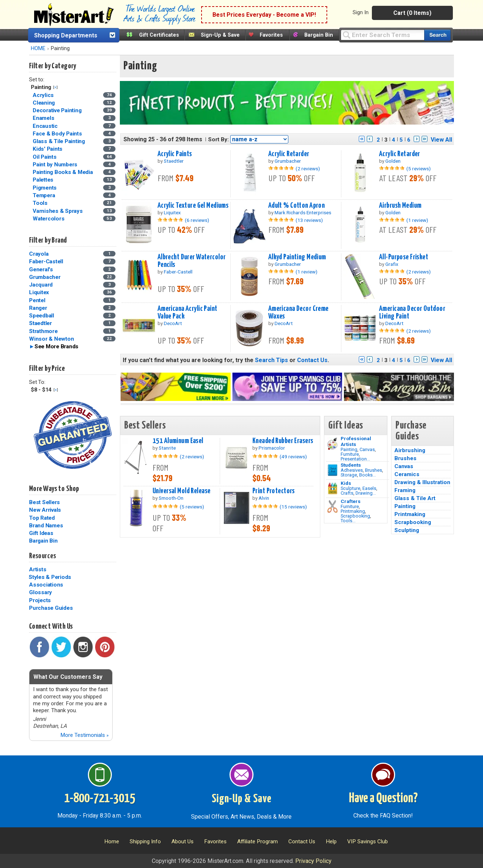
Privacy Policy (313, 861)
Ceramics (407, 474)
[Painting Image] (332, 444)
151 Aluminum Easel (178, 441)
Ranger (38, 308)
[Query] (382, 35)
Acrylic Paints (175, 154)
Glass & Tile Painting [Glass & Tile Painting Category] (60, 141)
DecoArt (173, 323)
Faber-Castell (46, 261)
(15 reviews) (293, 507)
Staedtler (40, 323)
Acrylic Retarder (289, 154)
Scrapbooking (355, 516)
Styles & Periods (50, 577)
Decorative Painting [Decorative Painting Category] (58, 110)
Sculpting (407, 530)
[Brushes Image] (332, 470)
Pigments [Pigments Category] (45, 188)
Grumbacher (45, 277)
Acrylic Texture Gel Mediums (193, 206)
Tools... (348, 521)
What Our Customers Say (68, 677)
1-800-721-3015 (100, 799)
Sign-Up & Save (220, 35)
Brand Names (46, 526)
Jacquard (41, 285)
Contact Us (312, 360)
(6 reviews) (197, 220)
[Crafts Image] (332, 488)
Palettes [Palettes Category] (44, 180)
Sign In (361, 12)
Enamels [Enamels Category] (44, 118)
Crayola (39, 254)
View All (441, 140)
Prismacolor (272, 448)
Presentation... (355, 459)
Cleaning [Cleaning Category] (44, 103)
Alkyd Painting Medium (297, 257)
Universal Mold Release (182, 491)
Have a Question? (383, 799)
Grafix (392, 264)
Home (112, 841)
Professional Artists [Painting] (356, 441)
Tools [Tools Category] (41, 203)
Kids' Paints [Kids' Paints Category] (48, 149)
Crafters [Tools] (351, 501)
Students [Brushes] (351, 465)
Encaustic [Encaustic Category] (46, 126)
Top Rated (42, 518)
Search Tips (271, 360)
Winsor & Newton (51, 339)
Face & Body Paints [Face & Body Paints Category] (58, 134)
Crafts (347, 493)
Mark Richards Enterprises (303, 212)
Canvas (367, 449)
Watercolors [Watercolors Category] (49, 219)
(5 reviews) (419, 169)
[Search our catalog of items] (437, 35)
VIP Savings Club (368, 841)
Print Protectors (274, 491)
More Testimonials (84, 735)
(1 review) (417, 220)
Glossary (40, 592)
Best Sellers (44, 502)
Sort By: (218, 139)
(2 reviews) (308, 169)
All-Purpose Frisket (404, 257)
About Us (182, 841)
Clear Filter (55, 87)
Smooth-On (171, 498)
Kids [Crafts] (346, 483)
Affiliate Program (257, 841)
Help (331, 841)
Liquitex (39, 292)
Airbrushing (410, 450)
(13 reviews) (309, 220)
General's (41, 269)
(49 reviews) (293, 457)
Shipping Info (145, 841)
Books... (368, 475)
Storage (349, 475)
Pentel (37, 300)
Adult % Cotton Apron (297, 206)
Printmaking (353, 511)
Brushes (374, 470)
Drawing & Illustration (422, 482)
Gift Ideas (41, 533)
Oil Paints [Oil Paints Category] (45, 157)
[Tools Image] (332, 507)
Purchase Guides (51, 608)
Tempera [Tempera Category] (44, 195)
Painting (349, 449)
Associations (46, 585)
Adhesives (352, 470)
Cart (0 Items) (412, 13)
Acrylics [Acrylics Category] (44, 95)
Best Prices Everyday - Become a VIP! (264, 15)
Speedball (42, 316)
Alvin (264, 498)
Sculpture (350, 488)
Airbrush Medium (400, 206)
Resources (42, 556)
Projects (40, 600)
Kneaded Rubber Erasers (283, 441)
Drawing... (366, 493)
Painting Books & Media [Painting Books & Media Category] (63, 172)
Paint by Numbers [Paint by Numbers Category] (56, 165)
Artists (38, 569)
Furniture (350, 454)
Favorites (271, 35)
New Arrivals (45, 510)
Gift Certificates (159, 35)
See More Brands (56, 346)
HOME (38, 48)
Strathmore (43, 331)
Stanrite (167, 448)
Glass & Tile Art (415, 498)
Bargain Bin (319, 35)
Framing (405, 490)
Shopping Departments (66, 35)
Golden (393, 161)
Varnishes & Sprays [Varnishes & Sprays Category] (58, 211)
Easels (369, 488)
